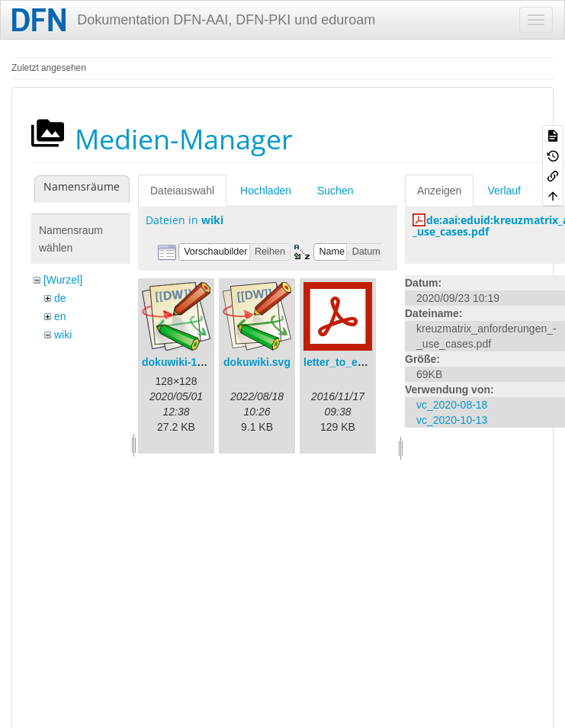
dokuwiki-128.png (186, 362)
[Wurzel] (63, 280)
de (60, 298)
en (60, 316)
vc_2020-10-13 (452, 420)
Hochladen (266, 191)
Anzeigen (439, 191)
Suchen (335, 191)
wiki (63, 335)
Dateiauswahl (182, 191)
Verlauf (504, 191)
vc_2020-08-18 (452, 405)
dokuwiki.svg (257, 362)
